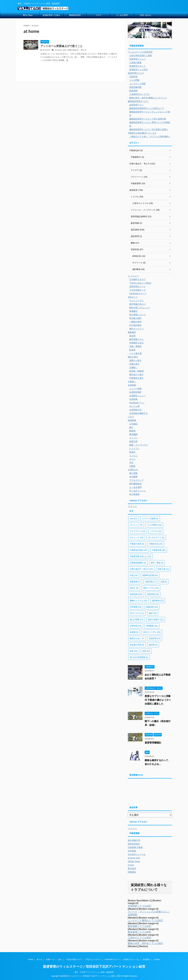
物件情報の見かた (137, 304)
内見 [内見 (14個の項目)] (134, 575)
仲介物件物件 (135, 325)
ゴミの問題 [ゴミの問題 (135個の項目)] (154, 525)
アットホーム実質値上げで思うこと (62, 46)
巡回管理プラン (136, 105)
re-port (131, 865)
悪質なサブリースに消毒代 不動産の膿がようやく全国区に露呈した (158, 700)
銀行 (131, 427)
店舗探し (133, 367)
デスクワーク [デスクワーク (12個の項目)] (138, 531)
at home (58, 50)
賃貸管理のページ (137, 286)
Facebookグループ (138, 294)
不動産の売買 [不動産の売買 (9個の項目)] (137, 544)
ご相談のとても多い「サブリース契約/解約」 (150, 136)
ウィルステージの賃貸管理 (140, 52)
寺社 (131, 463)
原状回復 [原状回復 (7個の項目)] (150, 582)
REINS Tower (134, 861)
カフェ (132, 459)
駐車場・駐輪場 (136, 371)
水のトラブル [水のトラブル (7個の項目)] (137, 613)
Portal (31, 959)
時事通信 (132, 872)
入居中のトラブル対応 (140, 938)
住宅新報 (132, 851)
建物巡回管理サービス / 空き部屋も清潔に (149, 129)
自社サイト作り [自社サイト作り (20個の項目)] (152, 632)
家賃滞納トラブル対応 (140, 926)
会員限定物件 (135, 392)
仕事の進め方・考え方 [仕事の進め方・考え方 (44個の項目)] (141, 569)
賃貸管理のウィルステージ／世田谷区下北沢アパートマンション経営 (94, 967)
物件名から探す (136, 375)
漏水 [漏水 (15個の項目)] (153, 613)
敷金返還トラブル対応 (140, 932)
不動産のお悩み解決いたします (142, 133)
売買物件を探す (136, 378)
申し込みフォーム (137, 491)
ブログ (98, 15)
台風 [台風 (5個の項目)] (164, 582)
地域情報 (132, 420)
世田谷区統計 (134, 844)
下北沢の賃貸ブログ (73, 959)
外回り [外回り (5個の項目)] (134, 588)
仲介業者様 (134, 494)
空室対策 (133, 77)
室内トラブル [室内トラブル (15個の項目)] (151, 588)
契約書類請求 (135, 484)
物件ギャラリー (136, 329)
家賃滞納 (133, 91)
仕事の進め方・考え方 (77, 50)
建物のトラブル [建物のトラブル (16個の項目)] (139, 601)
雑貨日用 (133, 441)
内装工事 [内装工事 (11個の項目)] (163, 569)
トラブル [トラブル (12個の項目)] (156, 531)
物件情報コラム (136, 339)
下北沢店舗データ (137, 290)
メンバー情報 (135, 389)
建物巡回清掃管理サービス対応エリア (147, 108)
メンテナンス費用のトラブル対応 (145, 920)
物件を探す (133, 357)
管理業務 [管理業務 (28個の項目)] (152, 626)
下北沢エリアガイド (93, 959)
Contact (157, 959)
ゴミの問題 (134, 80)
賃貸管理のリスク (136, 73)
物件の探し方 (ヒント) (139, 308)
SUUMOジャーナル (137, 854)
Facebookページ (137, 403)
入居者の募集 (135, 63)
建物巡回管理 (75, 15)
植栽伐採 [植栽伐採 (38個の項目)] (152, 607)
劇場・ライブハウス (139, 445)
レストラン (134, 448)
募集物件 (132, 332)
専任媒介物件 (135, 318)
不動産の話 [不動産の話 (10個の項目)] (156, 544)
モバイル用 (134, 406)
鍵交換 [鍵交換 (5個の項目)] (153, 645)
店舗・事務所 (135, 346)
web (64, 50)
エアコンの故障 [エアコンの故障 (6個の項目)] (150, 519)
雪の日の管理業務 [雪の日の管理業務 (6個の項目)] (139, 657)
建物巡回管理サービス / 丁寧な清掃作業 (148, 119)
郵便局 (132, 431)
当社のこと (133, 297)
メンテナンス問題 (137, 84)
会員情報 (133, 399)
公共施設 (133, 424)
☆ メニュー (133, 276)
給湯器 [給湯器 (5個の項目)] (134, 632)
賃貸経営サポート (137, 66)
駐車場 (132, 350)
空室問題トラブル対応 (140, 906)
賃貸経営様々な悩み (51, 15)
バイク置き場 (135, 353)
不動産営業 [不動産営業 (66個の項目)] (159, 550)
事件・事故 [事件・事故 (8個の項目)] (157, 563)
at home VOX (134, 858)
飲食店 (132, 452)
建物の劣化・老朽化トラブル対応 (145, 943)
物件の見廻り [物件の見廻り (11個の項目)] (156, 620)
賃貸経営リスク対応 (139, 70)
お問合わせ (133, 470)
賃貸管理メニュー (137, 59)
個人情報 (133, 473)
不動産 (132, 466)
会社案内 (146, 959)
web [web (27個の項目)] (134, 519)
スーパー (133, 438)
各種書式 (133, 311)
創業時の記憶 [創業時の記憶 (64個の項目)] (150, 575)
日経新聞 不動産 (135, 847)
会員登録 (132, 385)
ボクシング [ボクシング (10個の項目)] (137, 537)
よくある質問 (122, 15)
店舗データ (50, 959)
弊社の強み (28, 15)
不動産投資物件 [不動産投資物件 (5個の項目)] (138, 563)
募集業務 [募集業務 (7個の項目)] (135, 582)
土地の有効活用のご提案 (141, 55)
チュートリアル (136, 301)
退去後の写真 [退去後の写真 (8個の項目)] (137, 645)
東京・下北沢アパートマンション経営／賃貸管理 (94, 972)
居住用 (132, 336)
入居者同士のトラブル (140, 94)
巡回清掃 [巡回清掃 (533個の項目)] (136, 594)
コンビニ (133, 456)
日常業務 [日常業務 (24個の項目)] (136, 607)
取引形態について (137, 315)
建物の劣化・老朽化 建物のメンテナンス (148, 98)
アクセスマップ (136, 480)
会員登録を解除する (139, 413)
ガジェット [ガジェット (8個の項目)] (136, 525)
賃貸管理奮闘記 (153, 743)
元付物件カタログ (137, 279)
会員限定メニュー (137, 396)
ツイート (132, 506)
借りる (39, 959)
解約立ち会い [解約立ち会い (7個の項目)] (137, 638)
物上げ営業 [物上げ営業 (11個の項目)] (137, 620)
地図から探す (135, 360)
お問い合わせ (145, 15)
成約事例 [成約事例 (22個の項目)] (158, 601)
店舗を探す (134, 364)
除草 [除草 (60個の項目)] (134, 651)
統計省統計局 (134, 840)
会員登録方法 (135, 410)
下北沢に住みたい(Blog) (140, 283)
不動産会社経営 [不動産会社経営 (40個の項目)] (139, 550)
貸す (60, 959)
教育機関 (133, 434)
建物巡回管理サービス (138, 101)
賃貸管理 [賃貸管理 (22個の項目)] (155, 638)
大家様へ (132, 382)
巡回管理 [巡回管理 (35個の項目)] (153, 594)
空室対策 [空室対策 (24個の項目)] (136, 626)
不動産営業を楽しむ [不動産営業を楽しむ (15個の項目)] (140, 556)
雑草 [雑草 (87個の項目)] (146, 651)
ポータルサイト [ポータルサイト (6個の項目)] (156, 537)
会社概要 (133, 477)
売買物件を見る (136, 343)
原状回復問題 (135, 87)
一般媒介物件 (135, 322)
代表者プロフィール (131, 959)
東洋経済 (132, 868)
